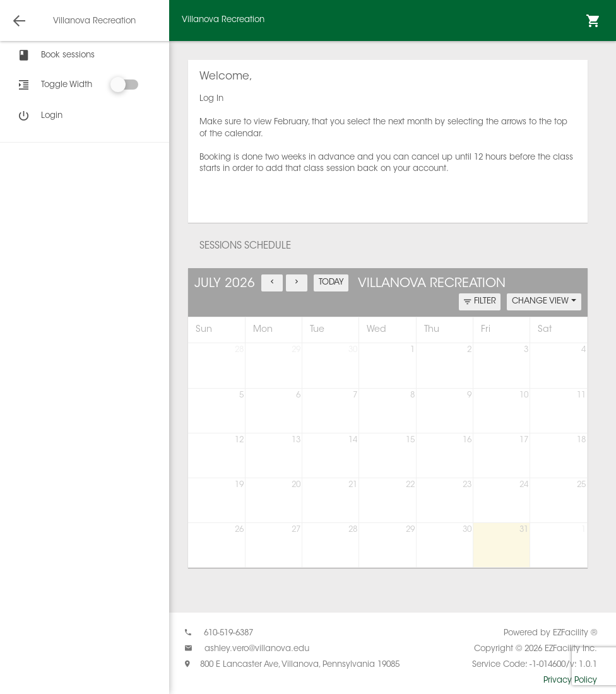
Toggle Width (67, 85)
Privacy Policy (570, 680)
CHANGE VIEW (544, 301)
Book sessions (55, 56)
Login (39, 116)
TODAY (331, 282)
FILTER (480, 302)
